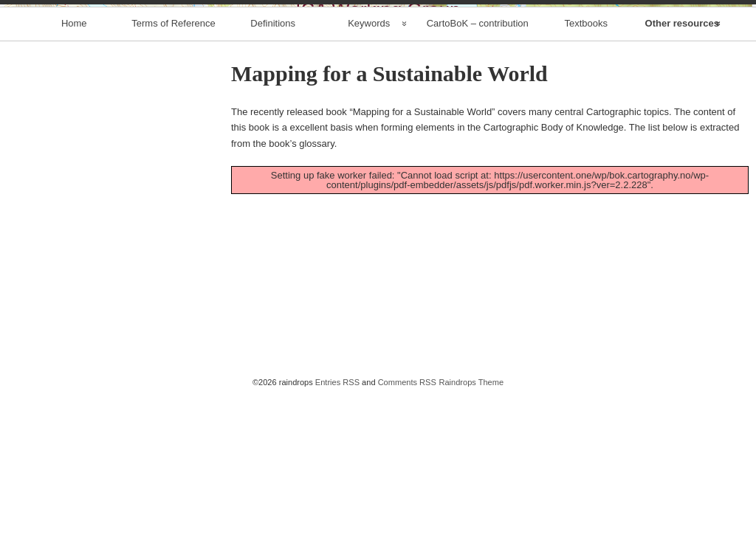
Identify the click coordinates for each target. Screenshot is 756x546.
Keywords (369, 180)
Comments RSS (407, 539)
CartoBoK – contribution (478, 180)
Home (74, 180)
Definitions (273, 180)
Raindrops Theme (471, 539)
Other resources (682, 180)
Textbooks (586, 180)
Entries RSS (337, 539)
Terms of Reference (173, 180)
